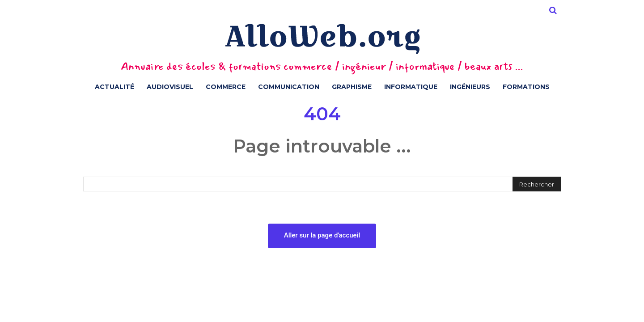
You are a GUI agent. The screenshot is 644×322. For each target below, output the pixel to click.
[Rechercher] (537, 184)
